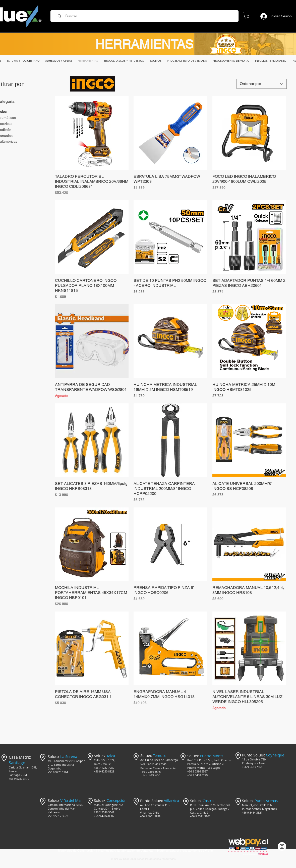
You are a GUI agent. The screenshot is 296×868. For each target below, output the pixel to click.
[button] (247, 15)
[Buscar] (146, 16)
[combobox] (262, 84)
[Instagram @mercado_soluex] (282, 846)
